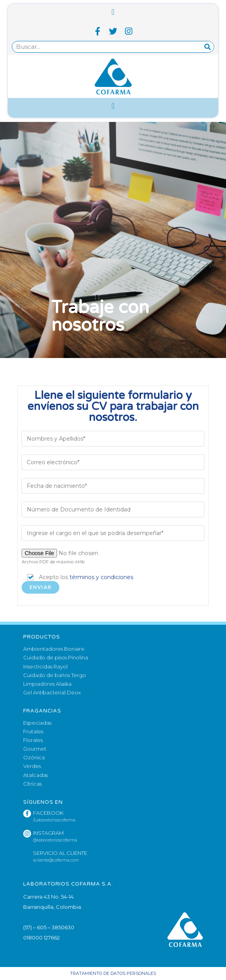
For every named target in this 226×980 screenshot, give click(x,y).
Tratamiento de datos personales (113, 973)
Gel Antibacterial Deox (52, 692)
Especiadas (37, 723)
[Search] (208, 47)
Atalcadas (36, 775)
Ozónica (34, 757)
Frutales (33, 731)
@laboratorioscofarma (55, 840)
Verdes (32, 766)
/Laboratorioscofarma (54, 820)
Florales (33, 740)
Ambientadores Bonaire (54, 649)
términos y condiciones (101, 577)
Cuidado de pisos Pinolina (56, 657)
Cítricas (32, 784)
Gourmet (35, 749)
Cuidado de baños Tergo (55, 675)
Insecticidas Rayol (45, 666)
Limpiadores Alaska (47, 684)
